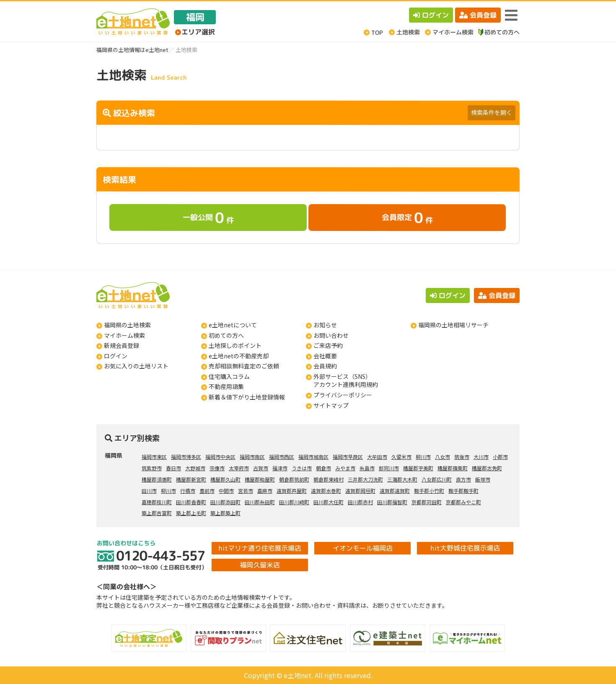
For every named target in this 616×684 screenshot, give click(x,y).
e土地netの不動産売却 (239, 356)
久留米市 (401, 457)
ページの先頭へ (598, 666)
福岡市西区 (282, 457)
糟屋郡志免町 (487, 468)
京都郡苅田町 (427, 502)
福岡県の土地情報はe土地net (132, 50)
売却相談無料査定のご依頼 (244, 366)
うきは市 (302, 468)
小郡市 (500, 457)
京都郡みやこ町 (463, 502)
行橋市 (188, 491)
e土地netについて (233, 325)
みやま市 (345, 468)
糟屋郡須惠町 (157, 479)
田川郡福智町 (392, 502)
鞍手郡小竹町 (429, 491)
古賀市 (261, 468)
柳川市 (423, 457)
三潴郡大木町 (402, 479)
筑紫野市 (152, 468)
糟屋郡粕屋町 (260, 479)
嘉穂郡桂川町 (157, 502)
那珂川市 (389, 468)
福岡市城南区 (313, 457)
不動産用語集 (226, 386)
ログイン (431, 15)
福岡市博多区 (186, 457)
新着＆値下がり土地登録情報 (247, 397)
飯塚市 (483, 479)
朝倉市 (324, 468)
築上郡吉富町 (157, 513)
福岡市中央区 (220, 457)
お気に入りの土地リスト (136, 366)
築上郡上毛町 (191, 513)
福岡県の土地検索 (127, 325)
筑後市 (462, 457)
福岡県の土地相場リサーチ (453, 325)
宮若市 (246, 491)
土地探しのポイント (235, 345)
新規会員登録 (122, 345)
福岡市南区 (252, 457)
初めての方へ (226, 335)
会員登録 (478, 15)
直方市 (463, 479)
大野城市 (195, 468)
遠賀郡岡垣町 (360, 491)
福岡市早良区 (348, 457)
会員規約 (325, 366)
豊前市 (207, 491)
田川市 (149, 491)
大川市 (481, 457)
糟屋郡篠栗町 (453, 468)
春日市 (173, 468)
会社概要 (325, 356)
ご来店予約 (328, 345)
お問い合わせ (331, 335)
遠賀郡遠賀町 (395, 491)
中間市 (226, 491)
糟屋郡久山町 (225, 479)
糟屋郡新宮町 (191, 479)
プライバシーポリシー (343, 395)
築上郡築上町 (225, 513)
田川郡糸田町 (260, 502)
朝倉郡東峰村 (329, 479)
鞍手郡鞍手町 (463, 491)
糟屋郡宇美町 (418, 468)
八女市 (443, 457)
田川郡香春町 (191, 502)
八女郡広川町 (437, 479)
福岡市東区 (154, 457)
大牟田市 (377, 457)
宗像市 (217, 468)
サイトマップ (331, 405)
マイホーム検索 (124, 335)
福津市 (280, 468)
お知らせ (325, 325)
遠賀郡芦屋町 (292, 491)
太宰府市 (239, 468)
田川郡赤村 (360, 502)
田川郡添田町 (225, 502)
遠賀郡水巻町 (326, 491)
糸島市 (367, 468)
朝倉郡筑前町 (294, 479)
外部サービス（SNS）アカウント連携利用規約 (346, 381)
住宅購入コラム (229, 376)
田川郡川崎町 (294, 502)
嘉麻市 (265, 491)
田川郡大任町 (329, 502)
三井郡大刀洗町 (365, 479)
